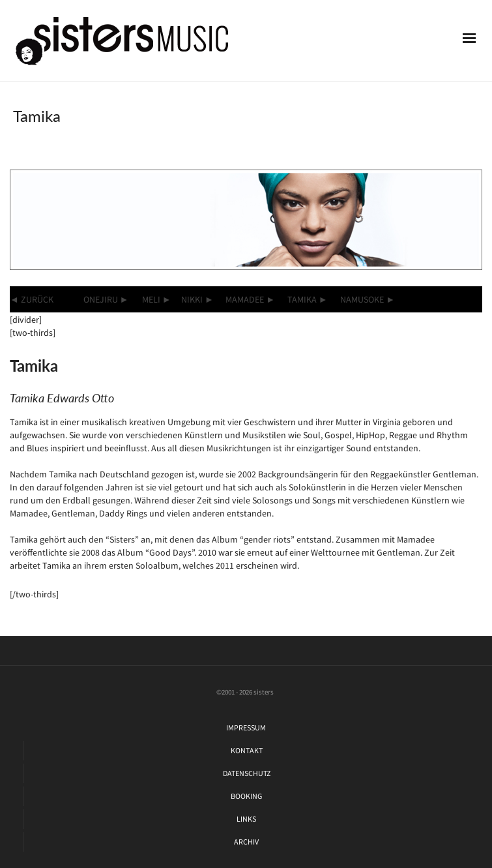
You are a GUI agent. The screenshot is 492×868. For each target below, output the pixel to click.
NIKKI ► (197, 299)
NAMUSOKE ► (368, 299)
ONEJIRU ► (106, 299)
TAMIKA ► (308, 299)
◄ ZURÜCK (32, 299)
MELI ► (157, 299)
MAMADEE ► (250, 299)
